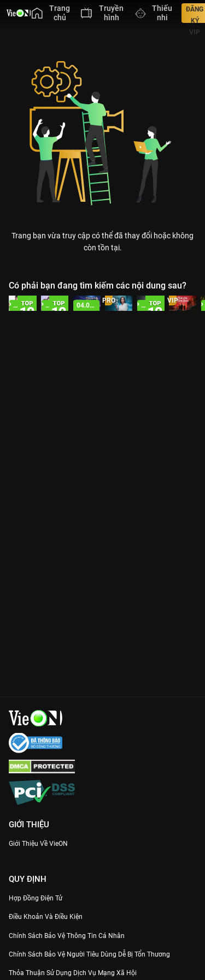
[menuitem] (51, 13)
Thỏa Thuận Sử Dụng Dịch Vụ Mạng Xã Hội (73, 973)
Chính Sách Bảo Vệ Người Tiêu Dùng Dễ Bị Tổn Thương (89, 954)
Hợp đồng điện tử (36, 898)
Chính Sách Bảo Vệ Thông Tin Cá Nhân (67, 936)
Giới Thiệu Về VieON (38, 844)
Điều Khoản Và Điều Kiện (46, 917)
